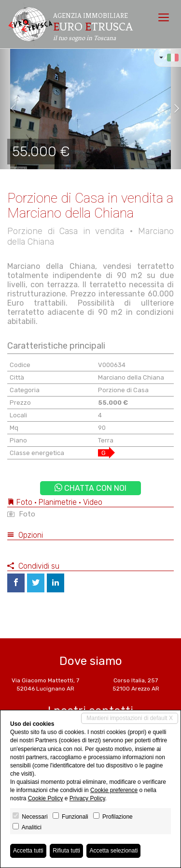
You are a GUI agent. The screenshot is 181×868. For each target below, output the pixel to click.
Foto (21, 514)
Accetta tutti (28, 851)
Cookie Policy (46, 798)
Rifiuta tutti (66, 851)
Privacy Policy (87, 798)
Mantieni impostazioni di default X (130, 718)
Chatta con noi (90, 488)
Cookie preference (114, 790)
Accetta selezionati (113, 851)
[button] (9, 109)
